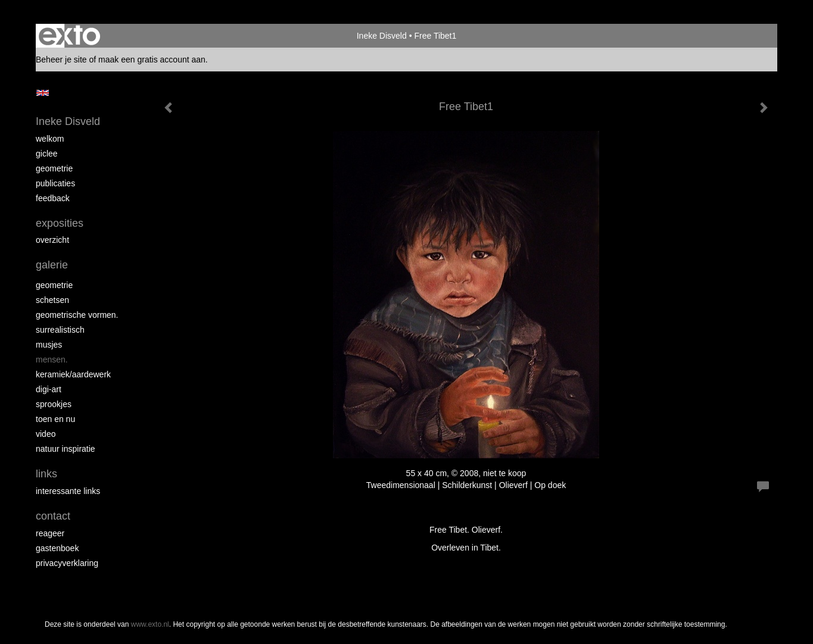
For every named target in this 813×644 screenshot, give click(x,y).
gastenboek (57, 548)
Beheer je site (61, 60)
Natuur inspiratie (66, 449)
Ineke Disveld (382, 36)
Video (46, 434)
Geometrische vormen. (77, 315)
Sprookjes (54, 404)
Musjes (49, 345)
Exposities (60, 223)
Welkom (50, 139)
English (43, 93)
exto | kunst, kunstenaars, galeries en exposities (69, 36)
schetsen (52, 300)
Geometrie (54, 168)
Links (46, 474)
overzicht (52, 240)
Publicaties (55, 183)
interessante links (68, 491)
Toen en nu (55, 419)
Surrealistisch (60, 330)
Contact (53, 516)
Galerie (52, 265)
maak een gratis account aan (152, 60)
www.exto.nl (150, 624)
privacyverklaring (67, 563)
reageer (50, 533)
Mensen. (52, 359)
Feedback (53, 198)
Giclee (47, 154)
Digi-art (49, 389)
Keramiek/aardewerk (73, 374)
